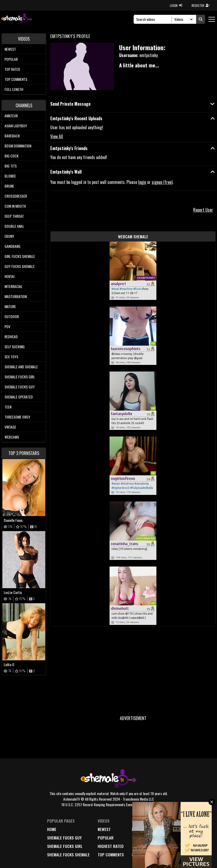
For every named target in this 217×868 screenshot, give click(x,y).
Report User (203, 210)
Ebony (9, 236)
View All (57, 136)
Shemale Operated (19, 397)
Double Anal (14, 226)
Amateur (11, 116)
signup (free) (162, 182)
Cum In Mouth (15, 206)
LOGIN (176, 5)
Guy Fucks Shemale (20, 266)
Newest (10, 49)
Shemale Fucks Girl (20, 377)
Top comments (16, 79)
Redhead (11, 336)
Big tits (11, 166)
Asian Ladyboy (16, 126)
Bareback (12, 136)
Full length (14, 89)
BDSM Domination (18, 146)
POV (7, 326)
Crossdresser (16, 196)
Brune (9, 186)
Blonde (10, 176)
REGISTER (201, 5)
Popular (11, 59)
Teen (8, 407)
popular (106, 838)
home (52, 829)
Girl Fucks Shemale (20, 256)
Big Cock (12, 156)
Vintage (10, 427)
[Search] (154, 19)
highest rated (111, 846)
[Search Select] (183, 19)
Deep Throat (14, 216)
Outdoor (12, 316)
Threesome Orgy (17, 417)
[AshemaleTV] (17, 19)
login (142, 182)
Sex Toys (11, 357)
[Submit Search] (201, 19)
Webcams (12, 437)
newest (104, 829)
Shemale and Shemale (21, 367)
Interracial (13, 286)
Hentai (9, 276)
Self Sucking (15, 347)
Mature (10, 306)
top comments (111, 855)
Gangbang (12, 246)
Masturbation (16, 296)
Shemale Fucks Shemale (68, 855)
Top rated (12, 69)
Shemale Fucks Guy (20, 387)
